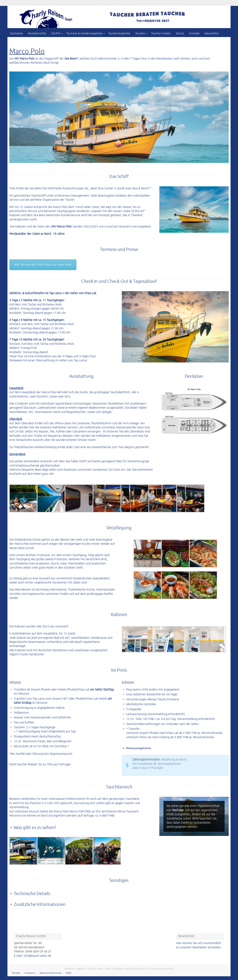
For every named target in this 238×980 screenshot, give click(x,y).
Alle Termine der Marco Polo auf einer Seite (43, 265)
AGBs (69, 973)
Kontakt (16, 973)
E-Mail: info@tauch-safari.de (33, 956)
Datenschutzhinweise (51, 973)
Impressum (30, 973)
